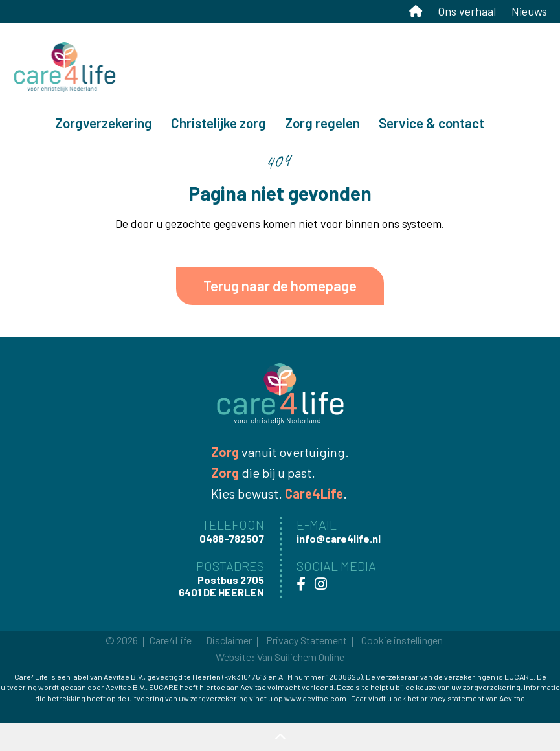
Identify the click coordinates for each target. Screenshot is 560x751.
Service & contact (431, 123)
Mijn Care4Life (511, 36)
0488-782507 (321, 36)
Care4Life (171, 640)
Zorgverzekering (104, 123)
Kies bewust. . (279, 493)
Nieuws (529, 11)
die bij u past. (263, 473)
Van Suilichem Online (301, 657)
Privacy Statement (307, 640)
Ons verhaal (467, 11)
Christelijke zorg (218, 123)
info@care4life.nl (425, 36)
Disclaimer (229, 640)
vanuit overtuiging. (280, 452)
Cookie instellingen (402, 640)
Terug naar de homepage (280, 286)
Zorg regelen (322, 123)
